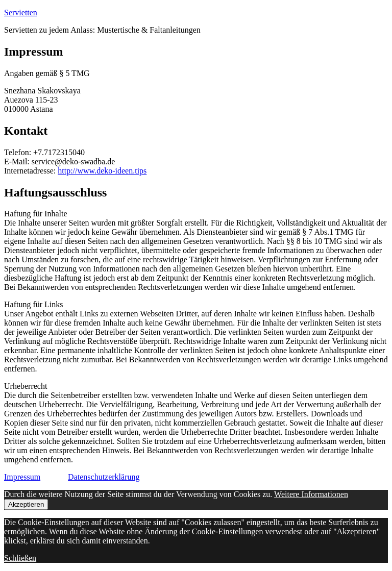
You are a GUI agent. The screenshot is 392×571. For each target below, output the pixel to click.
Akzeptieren (26, 504)
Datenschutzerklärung (104, 477)
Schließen (20, 558)
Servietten (21, 13)
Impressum (22, 477)
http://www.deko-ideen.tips (102, 171)
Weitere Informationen (311, 494)
